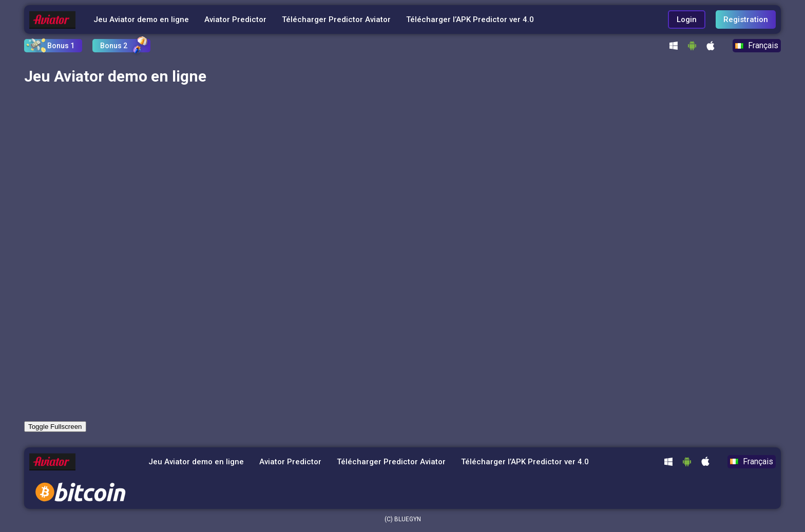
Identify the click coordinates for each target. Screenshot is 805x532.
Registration (746, 19)
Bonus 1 (61, 46)
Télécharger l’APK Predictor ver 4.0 (470, 19)
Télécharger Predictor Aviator (336, 19)
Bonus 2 (114, 46)
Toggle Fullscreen (55, 427)
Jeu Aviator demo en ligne (141, 19)
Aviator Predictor (235, 19)
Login (687, 19)
